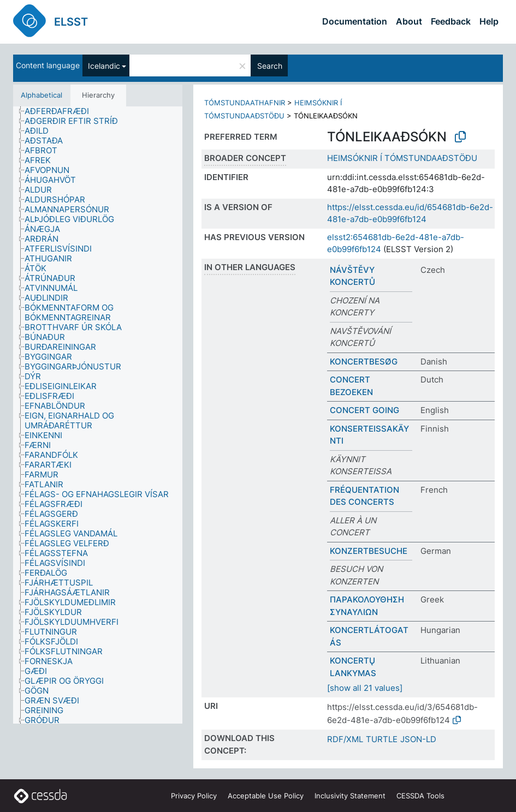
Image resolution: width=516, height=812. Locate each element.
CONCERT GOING (364, 410)
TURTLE (382, 739)
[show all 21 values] (365, 688)
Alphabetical (41, 95)
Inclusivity (350, 796)
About (409, 21)
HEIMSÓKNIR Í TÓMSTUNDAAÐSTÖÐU (402, 158)
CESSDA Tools (420, 796)
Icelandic (104, 66)
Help (489, 21)
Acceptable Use (266, 796)
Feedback (451, 21)
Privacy (194, 796)
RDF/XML (345, 739)
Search (270, 66)
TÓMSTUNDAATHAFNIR (245, 103)
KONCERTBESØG (364, 362)
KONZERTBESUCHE (369, 551)
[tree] (98, 415)
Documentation (355, 21)
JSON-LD (418, 739)
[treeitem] (61, 111)
